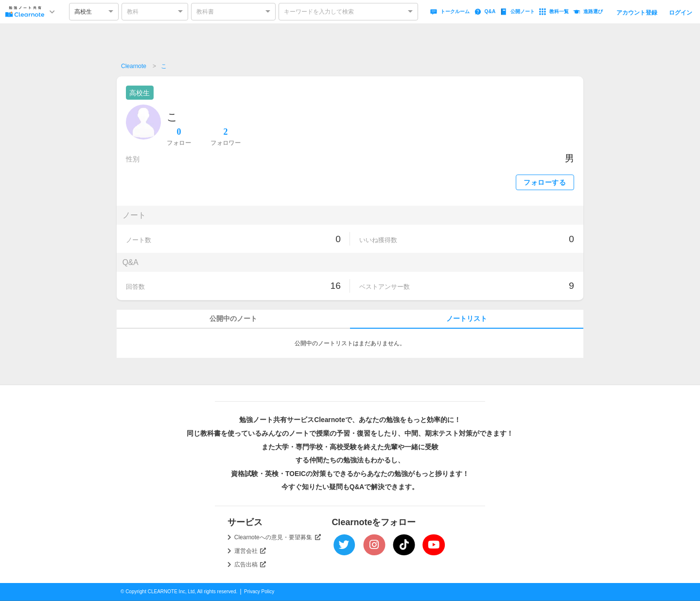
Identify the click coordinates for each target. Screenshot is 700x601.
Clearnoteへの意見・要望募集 (278, 537)
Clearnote (134, 66)
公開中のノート (233, 319)
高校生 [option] (83, 12)
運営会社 (250, 551)
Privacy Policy (259, 592)
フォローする (545, 183)
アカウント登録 (637, 13)
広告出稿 (250, 565)
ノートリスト (467, 319)
